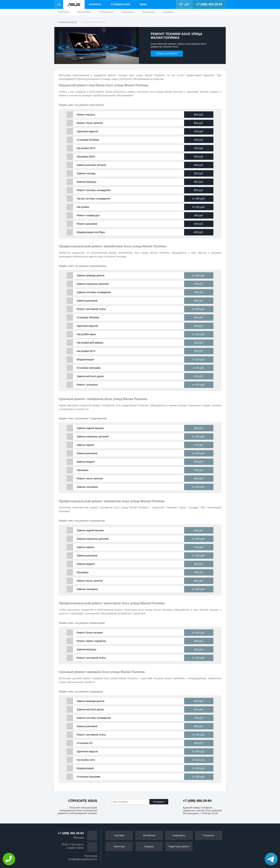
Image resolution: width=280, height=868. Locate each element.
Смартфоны (179, 835)
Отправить (159, 802)
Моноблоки (84, 13)
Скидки (71, 848)
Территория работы (179, 846)
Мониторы (149, 13)
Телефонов (106, 13)
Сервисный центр (67, 22)
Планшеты (128, 13)
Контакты (95, 4)
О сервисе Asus (121, 4)
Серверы (168, 13)
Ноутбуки (64, 13)
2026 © (66, 844)
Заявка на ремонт (167, 54)
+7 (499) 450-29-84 (209, 4)
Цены (143, 4)
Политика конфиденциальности (83, 858)
